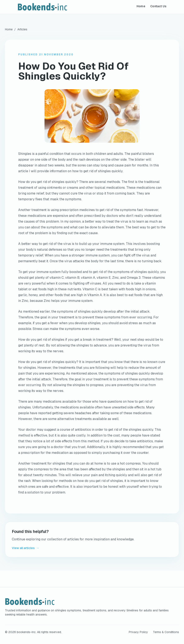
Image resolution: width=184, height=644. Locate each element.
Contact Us (158, 6)
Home (141, 6)
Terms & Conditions (166, 632)
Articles (22, 29)
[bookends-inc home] (52, 7)
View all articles (25, 548)
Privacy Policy (138, 632)
